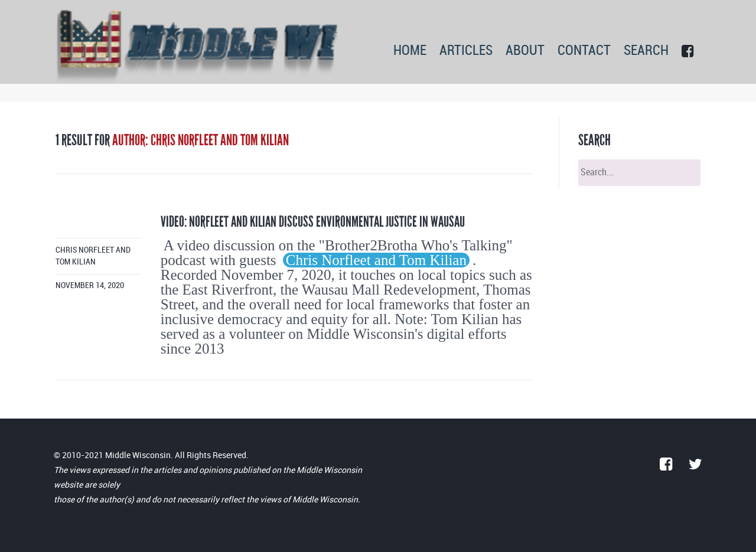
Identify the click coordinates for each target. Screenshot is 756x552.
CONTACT (584, 51)
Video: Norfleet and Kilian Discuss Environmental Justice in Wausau (313, 222)
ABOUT (525, 51)
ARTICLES (466, 51)
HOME (410, 51)
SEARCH (646, 51)
